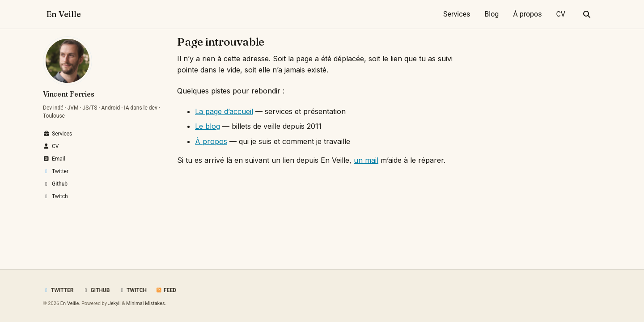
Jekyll (114, 303)
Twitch (133, 290)
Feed (166, 290)
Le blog (208, 126)
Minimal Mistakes (146, 303)
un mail (366, 160)
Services (457, 14)
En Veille (64, 14)
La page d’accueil (224, 111)
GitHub (96, 290)
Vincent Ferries (68, 94)
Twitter (58, 290)
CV (561, 14)
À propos (527, 14)
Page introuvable (221, 42)
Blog (491, 14)
